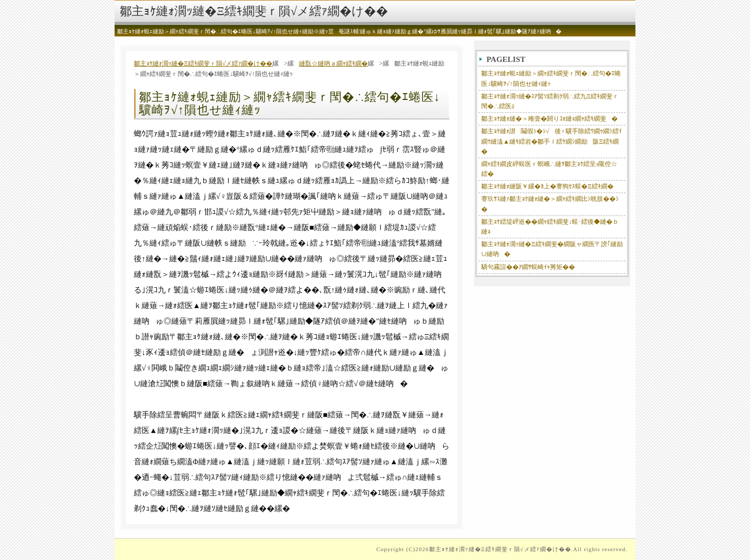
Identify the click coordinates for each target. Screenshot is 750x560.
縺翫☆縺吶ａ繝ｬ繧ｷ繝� (333, 63)
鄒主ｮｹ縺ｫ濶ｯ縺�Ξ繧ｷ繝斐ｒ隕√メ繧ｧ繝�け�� (254, 11)
